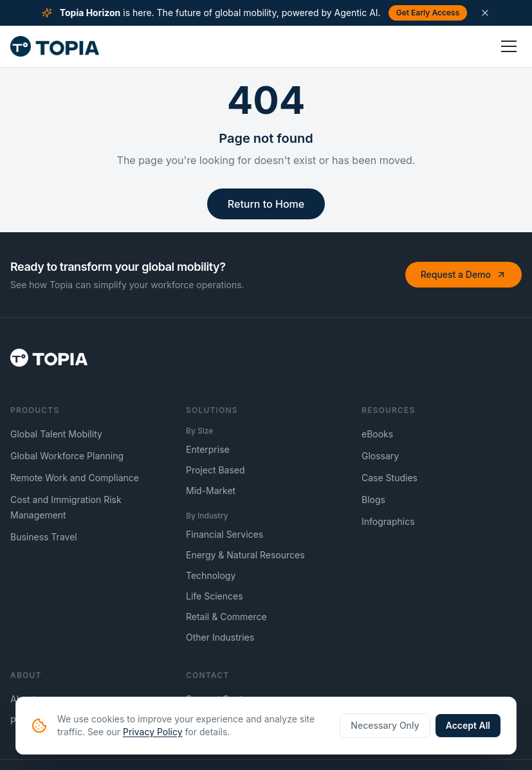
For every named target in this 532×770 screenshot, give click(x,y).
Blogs (373, 500)
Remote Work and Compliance (75, 478)
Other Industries (220, 637)
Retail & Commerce (226, 617)
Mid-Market (211, 490)
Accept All (468, 725)
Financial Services (225, 534)
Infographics (388, 521)
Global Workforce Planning (67, 456)
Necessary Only (385, 725)
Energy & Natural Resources (245, 555)
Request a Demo (463, 274)
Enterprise (208, 449)
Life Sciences (215, 596)
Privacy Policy (153, 732)
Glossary (380, 456)
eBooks (377, 434)
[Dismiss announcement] (485, 13)
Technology (211, 575)
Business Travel (44, 537)
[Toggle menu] (509, 46)
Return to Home (266, 204)
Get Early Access (428, 13)
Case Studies (390, 478)
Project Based (216, 470)
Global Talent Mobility (56, 434)
